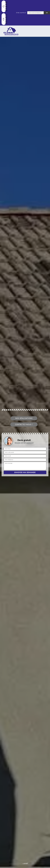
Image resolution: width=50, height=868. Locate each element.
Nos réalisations (24, 418)
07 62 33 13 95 (4, 19)
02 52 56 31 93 (4, 6)
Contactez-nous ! (24, 424)
